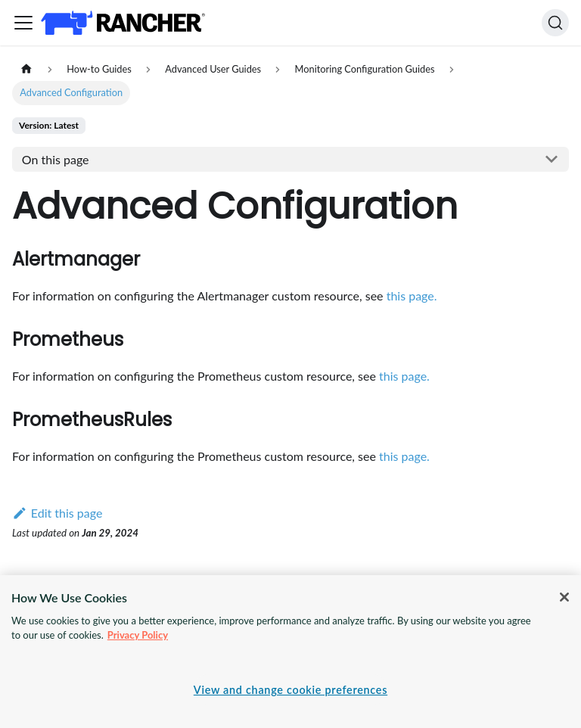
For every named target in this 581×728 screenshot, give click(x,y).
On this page (56, 159)
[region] (290, 652)
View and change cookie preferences (290, 690)
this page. (412, 296)
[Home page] (26, 69)
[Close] (564, 597)
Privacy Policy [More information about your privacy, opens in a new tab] (138, 635)
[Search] (555, 23)
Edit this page (57, 513)
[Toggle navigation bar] (23, 23)
